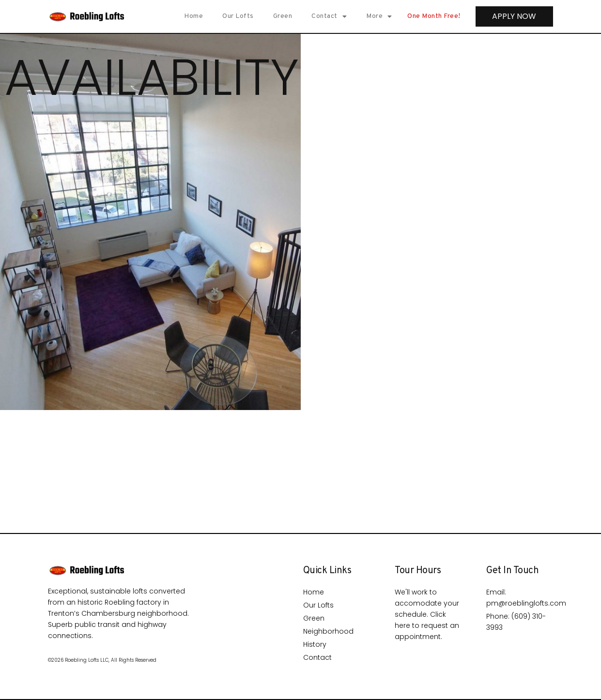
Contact (328, 16)
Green (281, 16)
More (378, 16)
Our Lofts (237, 16)
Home (192, 16)
